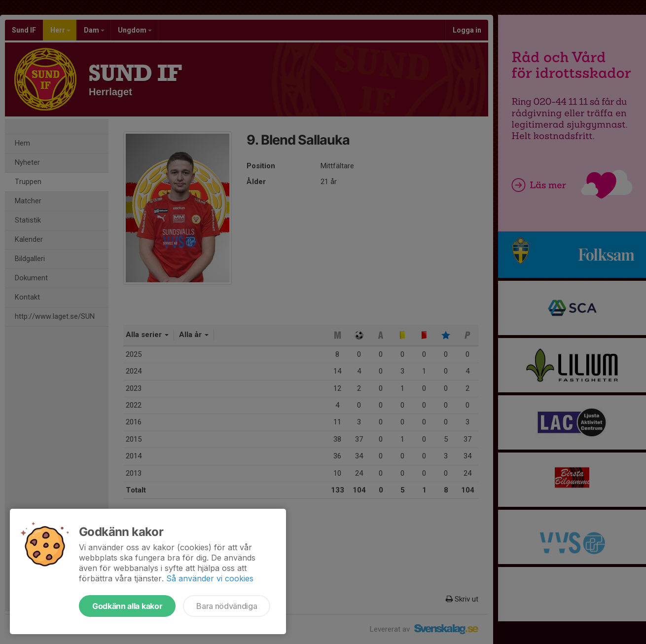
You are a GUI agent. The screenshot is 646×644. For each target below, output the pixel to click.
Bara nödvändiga (227, 606)
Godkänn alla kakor (127, 606)
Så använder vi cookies (210, 578)
